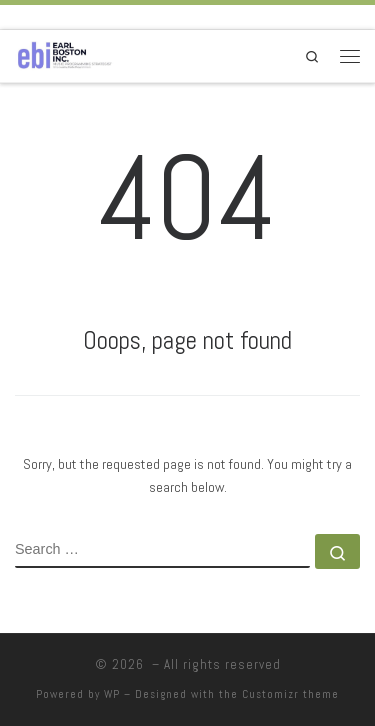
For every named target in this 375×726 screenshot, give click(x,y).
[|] (64, 54)
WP (112, 694)
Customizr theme (290, 694)
